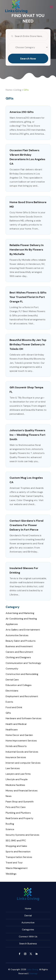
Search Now (28, 65)
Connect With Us (28, 937)
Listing (18, 90)
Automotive (28, 923)
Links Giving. (33, 969)
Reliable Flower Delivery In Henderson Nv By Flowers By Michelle (27, 250)
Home (9, 90)
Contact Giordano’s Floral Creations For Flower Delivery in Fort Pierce (27, 525)
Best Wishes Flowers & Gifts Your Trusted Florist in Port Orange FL (28, 297)
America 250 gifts (22, 112)
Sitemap (33, 973)
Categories (28, 930)
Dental (28, 916)
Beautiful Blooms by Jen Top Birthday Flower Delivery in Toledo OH (28, 344)
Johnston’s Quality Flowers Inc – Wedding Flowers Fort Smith (27, 435)
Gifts (26, 90)
